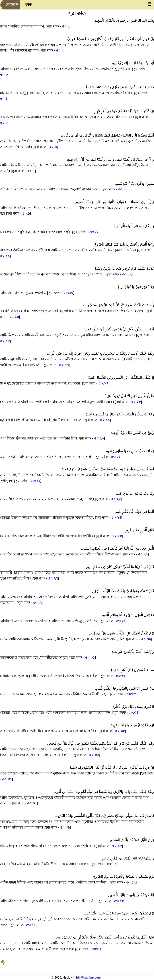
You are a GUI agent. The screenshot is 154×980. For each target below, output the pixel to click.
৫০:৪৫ (96, 949)
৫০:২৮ (38, 603)
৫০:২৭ (53, 578)
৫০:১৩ (68, 293)
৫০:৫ (4, 123)
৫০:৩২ (121, 676)
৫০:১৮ (136, 402)
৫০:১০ (93, 232)
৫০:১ (66, 26)
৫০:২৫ (117, 536)
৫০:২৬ (143, 554)
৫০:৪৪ (31, 925)
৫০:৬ (53, 147)
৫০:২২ (35, 481)
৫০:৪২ (131, 882)
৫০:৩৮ (32, 803)
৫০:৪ (4, 99)
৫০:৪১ (112, 864)
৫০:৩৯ (65, 827)
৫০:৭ (31, 171)
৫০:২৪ (116, 517)
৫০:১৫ (5, 341)
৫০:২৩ (116, 499)
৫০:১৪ (14, 317)
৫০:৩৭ (7, 779)
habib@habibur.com (87, 978)
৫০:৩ (4, 75)
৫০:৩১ (90, 657)
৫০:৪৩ (119, 901)
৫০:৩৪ (134, 712)
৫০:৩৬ (94, 755)
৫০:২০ (99, 438)
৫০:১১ (5, 256)
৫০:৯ (26, 213)
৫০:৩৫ (120, 731)
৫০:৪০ (117, 846)
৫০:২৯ (121, 621)
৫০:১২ (127, 274)
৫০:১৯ (105, 420)
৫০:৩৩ (132, 694)
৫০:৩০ (146, 639)
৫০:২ (60, 50)
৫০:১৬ (64, 365)
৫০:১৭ (103, 383)
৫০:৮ (122, 189)
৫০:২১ (116, 457)
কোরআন (12, 5)
